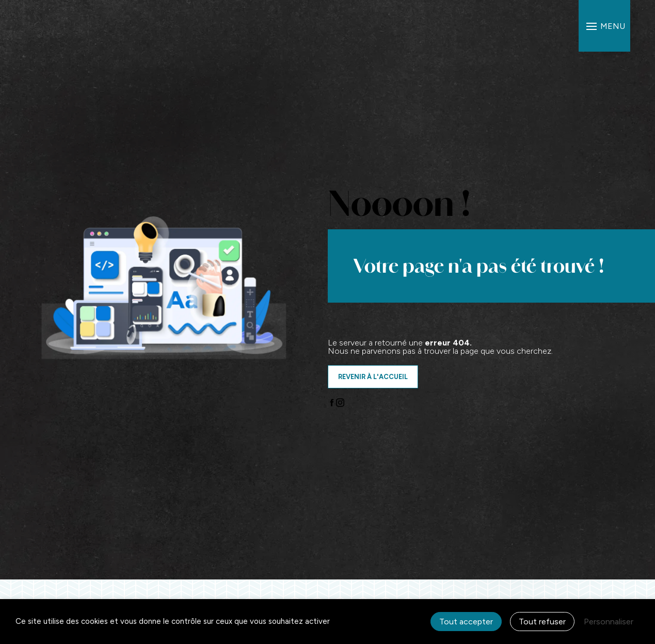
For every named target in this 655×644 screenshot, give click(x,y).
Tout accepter (466, 622)
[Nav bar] (604, 26)
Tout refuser (542, 622)
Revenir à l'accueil (373, 377)
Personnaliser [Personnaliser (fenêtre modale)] (609, 622)
